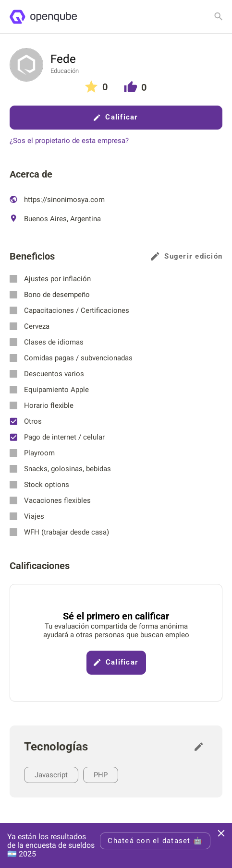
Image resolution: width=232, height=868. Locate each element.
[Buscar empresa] (219, 16)
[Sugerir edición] (201, 747)
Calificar (116, 117)
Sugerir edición (187, 256)
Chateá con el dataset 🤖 (155, 841)
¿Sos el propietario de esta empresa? (69, 141)
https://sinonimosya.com (57, 200)
